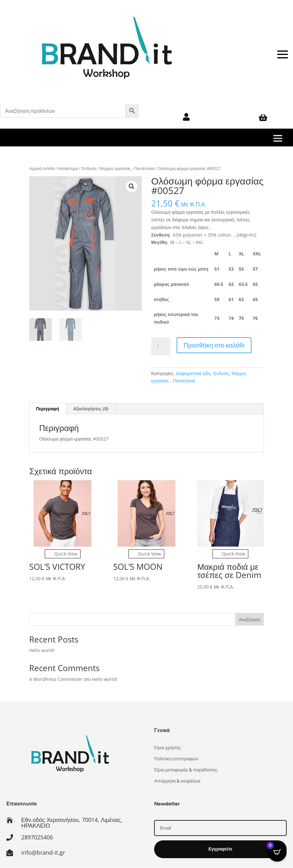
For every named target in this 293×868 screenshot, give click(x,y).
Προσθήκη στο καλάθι (214, 345)
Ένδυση (89, 168)
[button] (132, 186)
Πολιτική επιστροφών (176, 759)
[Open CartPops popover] (277, 852)
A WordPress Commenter (56, 679)
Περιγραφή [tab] (47, 409)
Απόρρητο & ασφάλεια (177, 781)
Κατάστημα (68, 168)
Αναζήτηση (250, 619)
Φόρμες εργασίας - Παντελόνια (127, 168)
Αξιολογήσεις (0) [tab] (91, 409)
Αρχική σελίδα (42, 168)
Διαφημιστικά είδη (193, 373)
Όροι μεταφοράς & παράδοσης (186, 770)
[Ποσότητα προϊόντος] (161, 346)
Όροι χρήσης (167, 748)
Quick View (63, 554)
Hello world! (42, 650)
